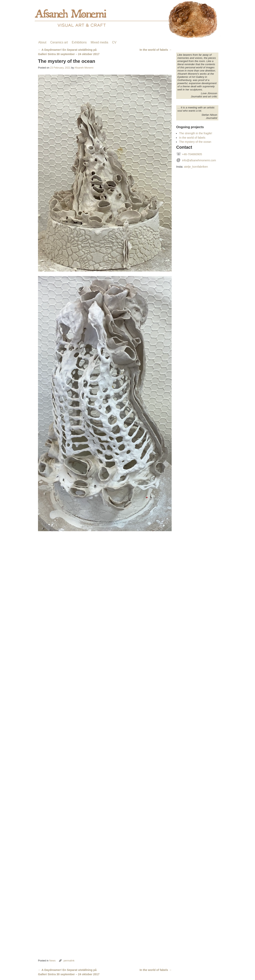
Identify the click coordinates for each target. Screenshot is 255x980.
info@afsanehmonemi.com (199, 160)
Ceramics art (59, 42)
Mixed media (99, 42)
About (42, 42)
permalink (69, 961)
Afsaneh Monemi (84, 68)
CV (114, 42)
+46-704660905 (192, 154)
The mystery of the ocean (195, 142)
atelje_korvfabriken (196, 167)
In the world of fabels (156, 50)
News (52, 961)
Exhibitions (79, 42)
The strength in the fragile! (196, 133)
